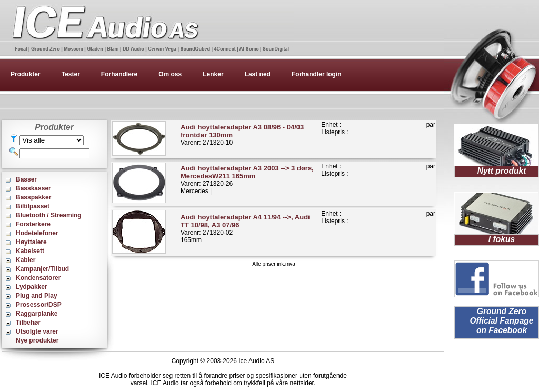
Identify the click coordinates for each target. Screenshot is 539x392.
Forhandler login (317, 74)
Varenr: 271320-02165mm (245, 228)
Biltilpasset (33, 206)
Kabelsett (30, 251)
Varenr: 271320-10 (242, 135)
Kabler (26, 260)
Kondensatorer (38, 278)
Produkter (26, 74)
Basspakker (33, 197)
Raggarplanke (37, 314)
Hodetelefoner (37, 233)
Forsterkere (33, 224)
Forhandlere (119, 74)
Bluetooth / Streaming (49, 215)
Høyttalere (31, 242)
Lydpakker (32, 287)
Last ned (258, 74)
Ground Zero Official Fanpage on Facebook (501, 321)
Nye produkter (37, 340)
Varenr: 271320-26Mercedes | (247, 179)
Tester (71, 74)
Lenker (213, 74)
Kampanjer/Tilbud (42, 269)
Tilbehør (28, 323)
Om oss (170, 74)
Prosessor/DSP (39, 305)
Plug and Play (37, 296)
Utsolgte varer (37, 331)
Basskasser (33, 188)
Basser (26, 179)
